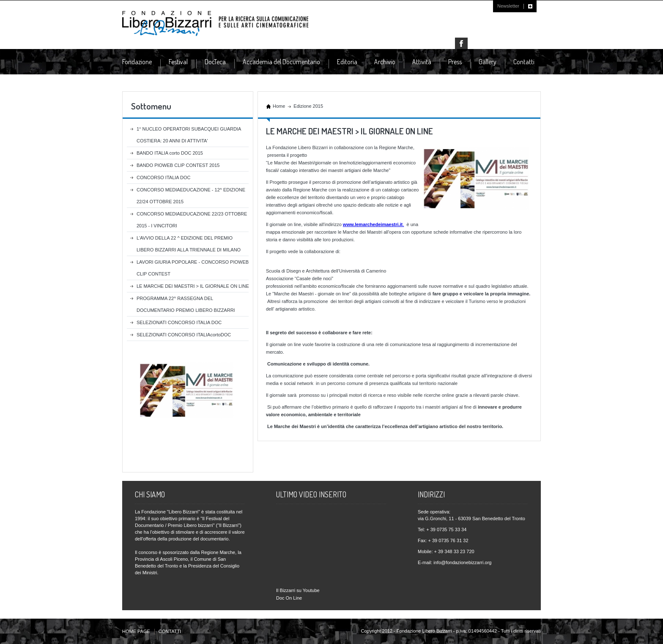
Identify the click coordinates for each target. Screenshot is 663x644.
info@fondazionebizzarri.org (462, 562)
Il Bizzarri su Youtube (298, 590)
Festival (178, 62)
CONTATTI (170, 631)
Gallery (488, 62)
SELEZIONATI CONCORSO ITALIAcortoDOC (184, 335)
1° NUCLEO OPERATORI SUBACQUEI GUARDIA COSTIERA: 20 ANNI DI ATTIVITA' (189, 135)
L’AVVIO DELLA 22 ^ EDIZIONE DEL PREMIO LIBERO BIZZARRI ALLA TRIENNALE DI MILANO (189, 244)
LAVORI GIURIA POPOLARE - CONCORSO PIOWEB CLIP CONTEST (193, 268)
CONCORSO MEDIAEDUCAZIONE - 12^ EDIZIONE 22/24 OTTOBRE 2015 (191, 196)
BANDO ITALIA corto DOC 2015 (170, 153)
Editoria (347, 62)
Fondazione (137, 62)
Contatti (524, 62)
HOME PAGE (136, 631)
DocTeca (215, 62)
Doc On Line (289, 598)
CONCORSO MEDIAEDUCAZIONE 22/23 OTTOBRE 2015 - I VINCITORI (192, 220)
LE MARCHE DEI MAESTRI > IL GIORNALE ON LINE (193, 286)
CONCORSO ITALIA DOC (164, 177)
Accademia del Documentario (281, 62)
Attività (422, 62)
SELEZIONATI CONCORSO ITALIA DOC (179, 322)
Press (455, 62)
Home (279, 106)
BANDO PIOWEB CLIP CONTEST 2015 (178, 165)
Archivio (385, 62)
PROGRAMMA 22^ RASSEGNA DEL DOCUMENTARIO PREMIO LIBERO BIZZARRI (186, 304)
